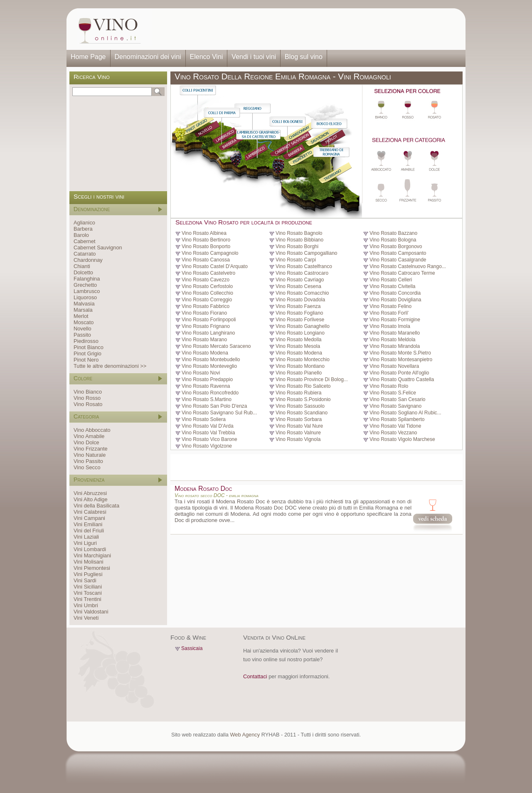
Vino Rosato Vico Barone (209, 439)
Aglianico (84, 223)
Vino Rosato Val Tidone (395, 426)
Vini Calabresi (90, 512)
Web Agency (245, 735)
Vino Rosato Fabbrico (206, 306)
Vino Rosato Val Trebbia (208, 433)
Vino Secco (87, 467)
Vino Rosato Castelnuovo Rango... (408, 266)
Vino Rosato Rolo (389, 386)
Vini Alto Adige (91, 499)
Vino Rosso (87, 398)
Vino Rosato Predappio (207, 379)
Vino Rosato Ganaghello (303, 326)
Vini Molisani (89, 562)
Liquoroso (85, 297)
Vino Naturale (90, 455)
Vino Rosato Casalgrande (398, 260)
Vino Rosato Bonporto (206, 246)
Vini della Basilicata (96, 506)
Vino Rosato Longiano (300, 333)
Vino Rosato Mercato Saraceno (216, 346)
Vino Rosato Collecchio (207, 293)
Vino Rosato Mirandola (395, 346)
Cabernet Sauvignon (98, 248)
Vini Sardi (85, 580)
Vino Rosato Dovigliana (395, 300)
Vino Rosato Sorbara (299, 419)
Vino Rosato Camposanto (398, 253)
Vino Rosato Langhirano (208, 333)
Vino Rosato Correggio (207, 300)
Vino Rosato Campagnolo (210, 253)
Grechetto (85, 285)
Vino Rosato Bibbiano (299, 240)
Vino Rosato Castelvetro (208, 273)
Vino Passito (88, 461)
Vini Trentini (87, 599)
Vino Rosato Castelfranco (304, 266)
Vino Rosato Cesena (298, 286)
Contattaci (255, 676)
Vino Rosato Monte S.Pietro (400, 353)
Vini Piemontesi (92, 568)
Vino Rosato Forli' (389, 313)
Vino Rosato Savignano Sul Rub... (219, 413)
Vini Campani (89, 518)
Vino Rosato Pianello (299, 373)
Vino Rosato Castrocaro (302, 273)
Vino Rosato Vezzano (393, 433)
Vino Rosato (88, 404)
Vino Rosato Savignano (395, 406)
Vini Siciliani (88, 587)
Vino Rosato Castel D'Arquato (215, 266)
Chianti (82, 266)
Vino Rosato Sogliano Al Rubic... (405, 413)
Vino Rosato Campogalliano (307, 253)
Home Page (88, 57)
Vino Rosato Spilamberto (397, 419)
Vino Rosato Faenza (298, 306)
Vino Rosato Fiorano (204, 313)
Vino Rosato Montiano (300, 366)
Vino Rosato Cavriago (300, 280)
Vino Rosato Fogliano (299, 313)
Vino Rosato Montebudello (211, 360)
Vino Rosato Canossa (206, 260)
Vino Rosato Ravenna (206, 386)
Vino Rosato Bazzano (393, 233)
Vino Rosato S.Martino (207, 399)
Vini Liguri (85, 543)
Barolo (81, 235)
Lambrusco (87, 291)
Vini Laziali (86, 537)
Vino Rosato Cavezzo (206, 280)
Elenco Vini (207, 57)
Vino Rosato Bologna (393, 240)
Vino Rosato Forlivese (300, 320)
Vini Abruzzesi (90, 493)
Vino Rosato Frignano (206, 326)
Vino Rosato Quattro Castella (402, 379)
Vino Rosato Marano (204, 340)
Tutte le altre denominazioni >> (110, 366)
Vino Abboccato (92, 430)
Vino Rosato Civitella (393, 286)
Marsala (83, 310)
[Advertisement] (306, 29)
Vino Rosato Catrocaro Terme (402, 273)
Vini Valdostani (91, 612)
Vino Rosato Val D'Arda (208, 426)
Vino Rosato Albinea (204, 233)
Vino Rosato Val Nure (299, 426)
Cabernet (85, 241)
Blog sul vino (304, 57)
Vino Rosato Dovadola (300, 300)
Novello (83, 329)
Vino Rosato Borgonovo (396, 246)
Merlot (81, 316)
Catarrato (85, 254)
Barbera (83, 229)
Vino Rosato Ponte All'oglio (399, 373)
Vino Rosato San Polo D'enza (214, 406)
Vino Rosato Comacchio (302, 293)
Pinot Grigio (87, 353)
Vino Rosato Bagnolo (299, 233)
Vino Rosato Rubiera (299, 393)
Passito (82, 335)
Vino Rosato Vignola (298, 439)
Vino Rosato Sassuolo (300, 406)
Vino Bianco (88, 392)
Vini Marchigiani (92, 555)
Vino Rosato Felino (390, 306)
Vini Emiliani (88, 524)
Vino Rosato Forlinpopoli (209, 320)
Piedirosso (86, 341)
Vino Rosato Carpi (296, 260)
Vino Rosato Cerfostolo (207, 286)
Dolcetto (83, 272)
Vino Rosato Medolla (299, 340)
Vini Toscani (88, 593)
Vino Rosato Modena (205, 353)
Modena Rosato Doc (203, 489)
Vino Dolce (86, 442)
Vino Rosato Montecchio (303, 360)
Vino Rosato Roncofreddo (210, 393)
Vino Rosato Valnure (298, 433)
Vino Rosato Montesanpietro (401, 360)
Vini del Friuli (89, 531)
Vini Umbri (86, 605)
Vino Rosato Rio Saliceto (303, 386)
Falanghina (87, 279)
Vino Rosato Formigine (395, 320)
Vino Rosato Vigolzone (207, 446)
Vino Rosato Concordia (395, 293)
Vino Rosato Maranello (395, 333)
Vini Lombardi (90, 549)
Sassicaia (192, 648)
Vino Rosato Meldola (393, 340)
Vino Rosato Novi (201, 373)
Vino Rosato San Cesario (398, 399)
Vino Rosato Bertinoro (206, 240)
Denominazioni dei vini (148, 57)
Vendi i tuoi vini (254, 57)
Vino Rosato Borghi (297, 246)
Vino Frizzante (91, 449)
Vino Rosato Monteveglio (209, 366)
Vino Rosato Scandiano (302, 413)
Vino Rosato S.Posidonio (303, 399)
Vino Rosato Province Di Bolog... (312, 379)
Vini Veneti (86, 618)
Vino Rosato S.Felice (393, 393)
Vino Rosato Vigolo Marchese (402, 439)
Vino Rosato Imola (390, 326)
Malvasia (84, 304)
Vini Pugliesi (88, 574)
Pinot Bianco (89, 347)
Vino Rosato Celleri (391, 280)
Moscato (84, 322)
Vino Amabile (89, 436)
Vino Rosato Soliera (204, 419)
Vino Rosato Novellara (394, 366)
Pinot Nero (86, 360)
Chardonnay (88, 260)
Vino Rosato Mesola (298, 346)
